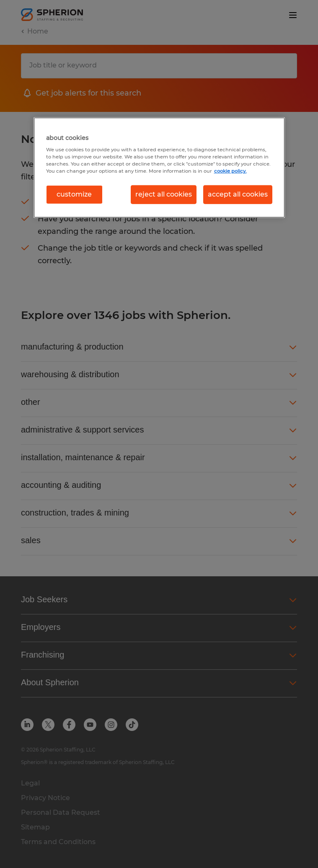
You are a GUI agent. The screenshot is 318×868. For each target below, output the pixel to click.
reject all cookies (164, 194)
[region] (159, 167)
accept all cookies (238, 194)
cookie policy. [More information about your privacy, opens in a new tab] (230, 171)
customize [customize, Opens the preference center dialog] (74, 194)
